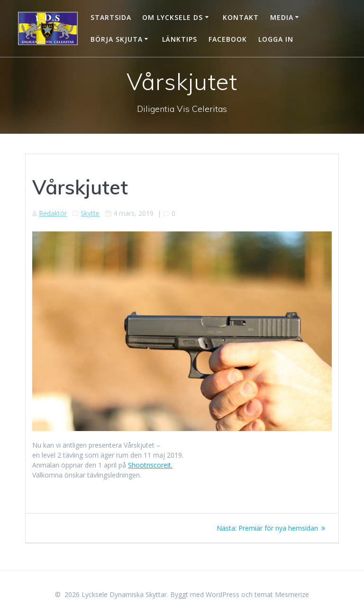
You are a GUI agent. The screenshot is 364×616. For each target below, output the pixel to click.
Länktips (180, 39)
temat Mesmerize (282, 594)
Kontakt (241, 17)
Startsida (111, 17)
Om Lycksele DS (173, 17)
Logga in (276, 39)
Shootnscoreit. (150, 465)
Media (282, 17)
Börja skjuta (117, 39)
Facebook (228, 39)
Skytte (90, 213)
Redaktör (53, 213)
